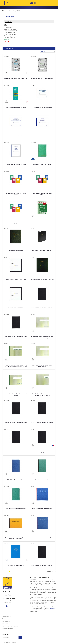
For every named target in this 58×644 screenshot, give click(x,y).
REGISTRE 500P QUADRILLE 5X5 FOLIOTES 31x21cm (16, 337)
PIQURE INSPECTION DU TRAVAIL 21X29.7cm (42, 107)
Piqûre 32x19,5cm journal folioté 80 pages (16, 480)
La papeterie (8, 11)
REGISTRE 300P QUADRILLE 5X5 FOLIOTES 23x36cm (42, 422)
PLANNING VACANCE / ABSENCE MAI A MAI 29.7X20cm (42, 79)
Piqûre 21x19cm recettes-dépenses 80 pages (42, 508)
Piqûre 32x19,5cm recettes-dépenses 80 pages (16, 508)
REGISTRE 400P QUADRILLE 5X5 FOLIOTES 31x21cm (42, 566)
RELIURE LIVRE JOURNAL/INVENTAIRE (16, 308)
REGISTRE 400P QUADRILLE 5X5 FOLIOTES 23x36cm (16, 451)
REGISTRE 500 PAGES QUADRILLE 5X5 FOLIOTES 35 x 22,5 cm (42, 452)
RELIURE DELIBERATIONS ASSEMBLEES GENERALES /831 (42, 251)
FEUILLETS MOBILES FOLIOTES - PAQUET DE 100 (16, 279)
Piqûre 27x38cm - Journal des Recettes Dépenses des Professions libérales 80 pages (16, 538)
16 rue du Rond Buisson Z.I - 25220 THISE (8, 601)
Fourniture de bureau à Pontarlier (10, 626)
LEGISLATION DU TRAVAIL (12, 29)
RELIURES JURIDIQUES (11, 38)
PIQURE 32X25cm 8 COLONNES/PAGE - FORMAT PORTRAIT (16, 223)
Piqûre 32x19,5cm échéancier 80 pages (42, 480)
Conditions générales (7, 619)
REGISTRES (8, 36)
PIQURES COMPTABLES (11, 31)
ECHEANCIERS (9, 27)
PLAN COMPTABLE (10, 33)
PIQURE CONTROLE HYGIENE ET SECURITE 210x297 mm (42, 136)
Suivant (16, 571)
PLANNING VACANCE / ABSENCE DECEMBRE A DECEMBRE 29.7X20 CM (16, 79)
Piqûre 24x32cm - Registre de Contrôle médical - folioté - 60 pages (42, 366)
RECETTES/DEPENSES (10, 34)
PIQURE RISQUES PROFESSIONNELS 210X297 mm (16, 136)
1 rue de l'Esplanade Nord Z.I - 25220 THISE (9, 595)
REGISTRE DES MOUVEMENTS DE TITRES (16, 566)
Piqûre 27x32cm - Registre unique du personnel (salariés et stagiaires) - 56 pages (42, 395)
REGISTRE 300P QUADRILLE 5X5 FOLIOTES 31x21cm (42, 308)
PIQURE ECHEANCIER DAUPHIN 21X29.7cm (42, 165)
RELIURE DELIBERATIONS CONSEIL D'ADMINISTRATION (42, 279)
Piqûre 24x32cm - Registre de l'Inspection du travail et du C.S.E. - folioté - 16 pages (42, 337)
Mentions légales (6, 621)
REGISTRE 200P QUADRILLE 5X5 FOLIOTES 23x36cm (16, 422)
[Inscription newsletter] (20, 638)
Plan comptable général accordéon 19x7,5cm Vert (16, 107)
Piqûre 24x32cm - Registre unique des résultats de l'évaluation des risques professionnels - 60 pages (16, 366)
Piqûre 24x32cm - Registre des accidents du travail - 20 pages (16, 395)
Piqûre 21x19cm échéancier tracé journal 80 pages (42, 537)
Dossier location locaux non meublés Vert (42, 222)
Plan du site (5, 624)
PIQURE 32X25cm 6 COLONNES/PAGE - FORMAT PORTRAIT (42, 194)
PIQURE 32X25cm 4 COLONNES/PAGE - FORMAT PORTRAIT (16, 194)
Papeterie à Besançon (8, 629)
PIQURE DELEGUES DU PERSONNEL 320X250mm (16, 165)
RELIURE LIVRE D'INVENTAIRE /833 (16, 251)
